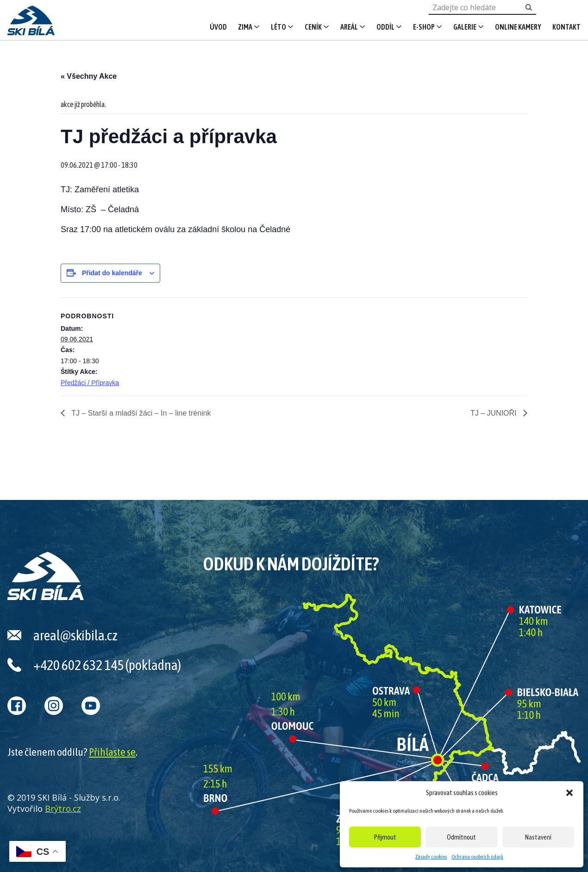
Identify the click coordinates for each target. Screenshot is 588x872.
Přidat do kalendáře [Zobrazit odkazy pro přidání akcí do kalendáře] (112, 273)
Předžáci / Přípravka (90, 383)
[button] (569, 793)
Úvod (218, 27)
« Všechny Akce (89, 76)
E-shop (424, 27)
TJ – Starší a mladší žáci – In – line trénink (140, 413)
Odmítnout (461, 837)
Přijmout (385, 837)
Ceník (313, 27)
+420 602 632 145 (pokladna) (107, 665)
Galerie (465, 27)
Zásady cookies (431, 857)
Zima (245, 27)
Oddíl (385, 27)
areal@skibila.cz (75, 635)
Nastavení (538, 837)
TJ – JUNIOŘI (494, 413)
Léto (278, 27)
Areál (349, 27)
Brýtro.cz (63, 809)
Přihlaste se (112, 752)
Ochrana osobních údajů (477, 857)
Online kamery (518, 27)
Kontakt (566, 27)
